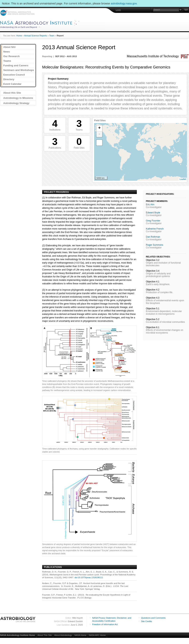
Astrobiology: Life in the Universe (18, 619)
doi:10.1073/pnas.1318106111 (89, 577)
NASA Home (80, 635)
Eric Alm (150, 205)
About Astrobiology (63, 635)
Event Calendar (12, 84)
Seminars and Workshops (19, 70)
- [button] (99, 134)
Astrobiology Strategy (16, 103)
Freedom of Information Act (105, 624)
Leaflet (183, 179)
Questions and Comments (153, 618)
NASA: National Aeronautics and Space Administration (17, 13)
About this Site (12, 93)
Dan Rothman (153, 237)
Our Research (11, 56)
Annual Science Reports (36, 36)
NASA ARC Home (97, 635)
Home (19, 36)
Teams (7, 61)
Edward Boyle (153, 213)
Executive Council (14, 75)
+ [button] (99, 128)
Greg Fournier (153, 221)
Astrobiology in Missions (18, 98)
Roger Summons (155, 245)
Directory (9, 79)
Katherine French (155, 229)
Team (52, 36)
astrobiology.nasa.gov (124, 3)
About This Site (45, 635)
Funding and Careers (16, 65)
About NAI (9, 47)
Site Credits (147, 621)
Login (118, 10)
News (7, 52)
